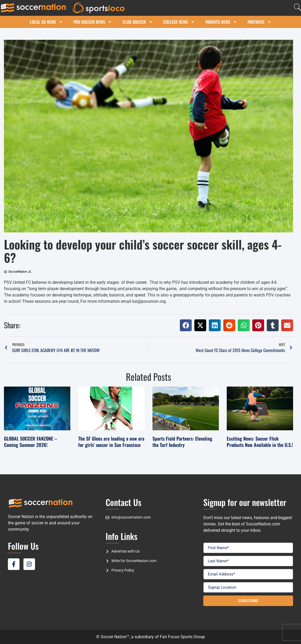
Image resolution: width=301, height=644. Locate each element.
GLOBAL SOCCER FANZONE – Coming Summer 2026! (31, 441)
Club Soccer (138, 22)
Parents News (221, 22)
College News (179, 22)
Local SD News (46, 22)
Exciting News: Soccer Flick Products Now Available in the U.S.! (260, 441)
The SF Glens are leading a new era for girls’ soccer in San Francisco (111, 441)
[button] (186, 325)
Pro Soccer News (93, 22)
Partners (259, 22)
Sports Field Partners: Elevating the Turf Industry (182, 441)
